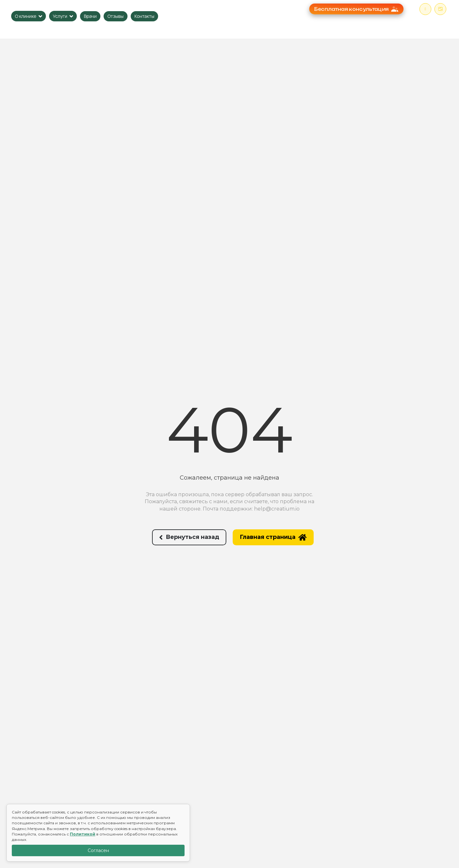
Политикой (83, 834)
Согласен (98, 850)
